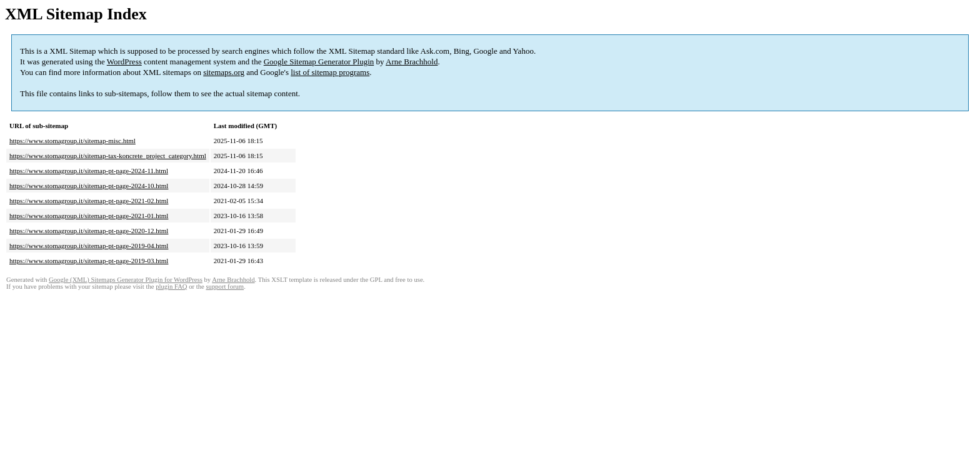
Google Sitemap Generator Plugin (319, 62)
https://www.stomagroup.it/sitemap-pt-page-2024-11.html (89, 171)
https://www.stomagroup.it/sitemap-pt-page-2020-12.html (89, 231)
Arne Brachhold (412, 62)
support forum (225, 287)
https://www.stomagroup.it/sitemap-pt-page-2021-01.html (89, 216)
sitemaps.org (224, 72)
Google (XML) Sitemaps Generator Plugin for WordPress (126, 280)
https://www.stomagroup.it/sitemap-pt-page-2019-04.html (89, 246)
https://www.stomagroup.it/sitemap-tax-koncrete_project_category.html (108, 156)
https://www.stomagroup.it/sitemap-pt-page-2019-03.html (89, 261)
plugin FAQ (171, 287)
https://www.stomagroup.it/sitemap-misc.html (72, 141)
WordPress (124, 62)
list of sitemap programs (330, 72)
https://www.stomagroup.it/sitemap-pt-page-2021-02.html (89, 201)
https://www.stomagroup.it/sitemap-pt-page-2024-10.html (89, 186)
